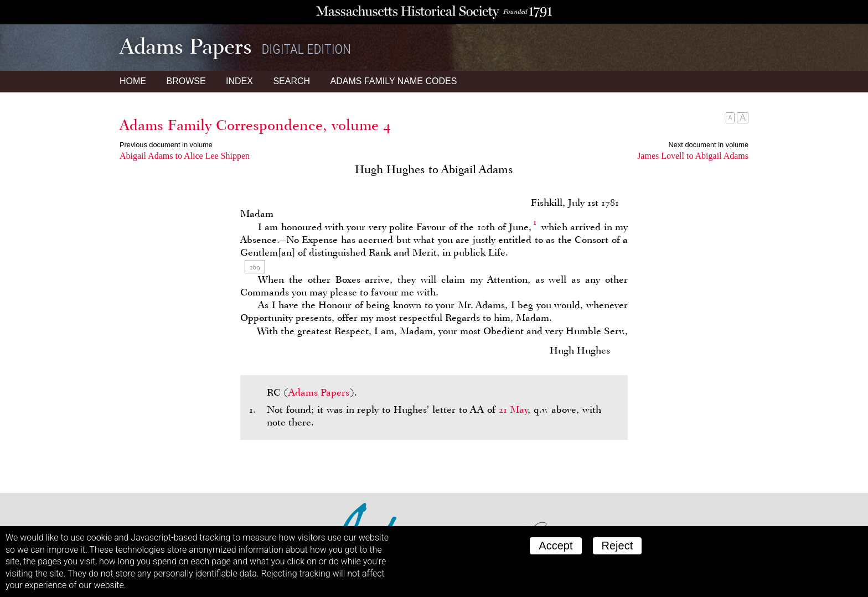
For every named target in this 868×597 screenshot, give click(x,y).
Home (133, 81)
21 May (513, 409)
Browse (186, 81)
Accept (556, 546)
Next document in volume (709, 145)
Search (291, 81)
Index (239, 81)
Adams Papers (319, 392)
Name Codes (394, 81)
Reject (618, 546)
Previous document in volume (166, 145)
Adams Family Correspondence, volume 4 (255, 125)
